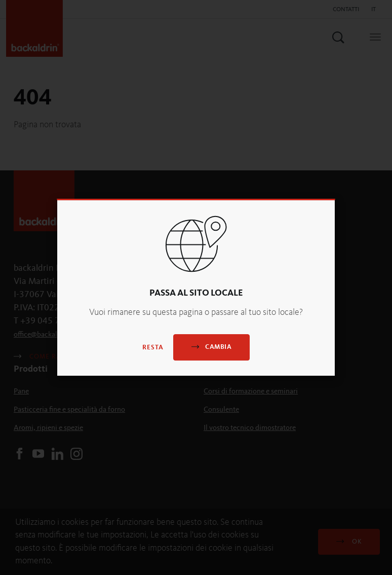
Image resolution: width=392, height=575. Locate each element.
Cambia (211, 347)
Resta (153, 348)
